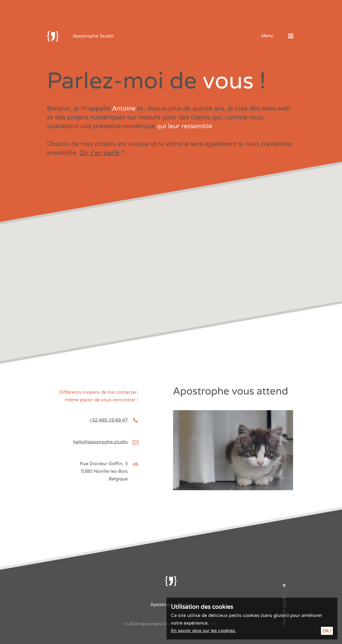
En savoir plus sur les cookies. (204, 631)
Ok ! (327, 631)
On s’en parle (99, 153)
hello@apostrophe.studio (100, 442)
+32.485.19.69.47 (109, 420)
